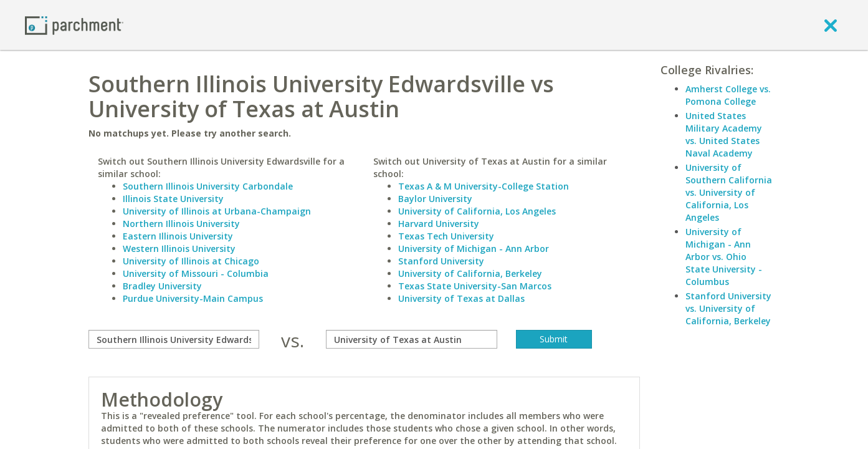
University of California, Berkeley (470, 273)
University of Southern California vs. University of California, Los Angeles (729, 192)
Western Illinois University (179, 249)
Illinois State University (173, 199)
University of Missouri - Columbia (196, 273)
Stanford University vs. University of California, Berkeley (728, 308)
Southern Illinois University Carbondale (208, 186)
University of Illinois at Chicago (191, 261)
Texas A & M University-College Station (484, 186)
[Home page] (74, 25)
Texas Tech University (446, 236)
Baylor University (435, 199)
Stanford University (441, 261)
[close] (831, 25)
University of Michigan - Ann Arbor (474, 249)
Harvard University (439, 224)
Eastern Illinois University (178, 236)
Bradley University (162, 286)
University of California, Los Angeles (477, 211)
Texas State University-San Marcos (475, 286)
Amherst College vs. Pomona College (728, 95)
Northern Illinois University (181, 224)
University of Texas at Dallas (461, 298)
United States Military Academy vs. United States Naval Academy (724, 134)
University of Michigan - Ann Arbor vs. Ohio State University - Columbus (724, 257)
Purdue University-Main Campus (193, 298)
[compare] (174, 339)
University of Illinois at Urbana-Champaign (217, 211)
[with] (412, 339)
